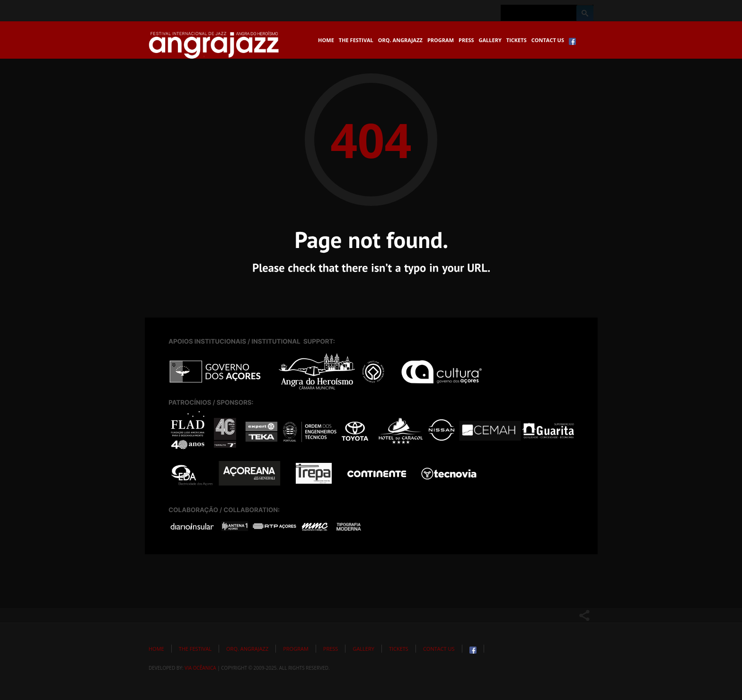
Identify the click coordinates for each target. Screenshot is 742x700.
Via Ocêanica (200, 668)
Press (466, 40)
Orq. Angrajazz (400, 40)
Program (441, 40)
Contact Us (548, 40)
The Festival (356, 40)
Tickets (517, 40)
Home (326, 40)
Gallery (490, 40)
